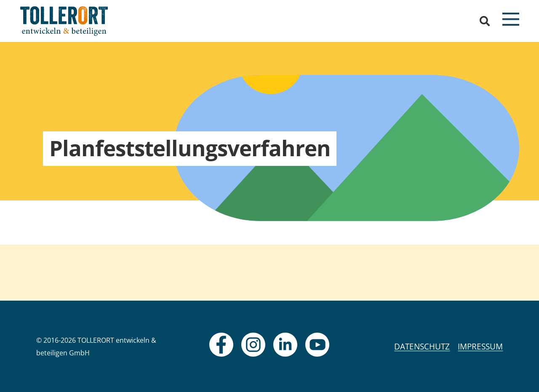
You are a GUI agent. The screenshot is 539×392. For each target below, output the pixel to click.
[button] (485, 21)
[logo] (64, 21)
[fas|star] (221, 345)
